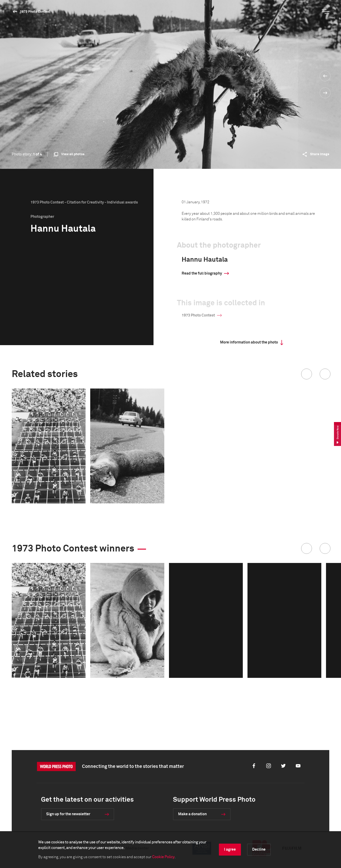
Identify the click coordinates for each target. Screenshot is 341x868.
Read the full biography (202, 273)
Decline (259, 849)
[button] (307, 374)
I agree (230, 849)
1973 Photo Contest (35, 12)
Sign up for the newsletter (68, 814)
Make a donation (192, 814)
